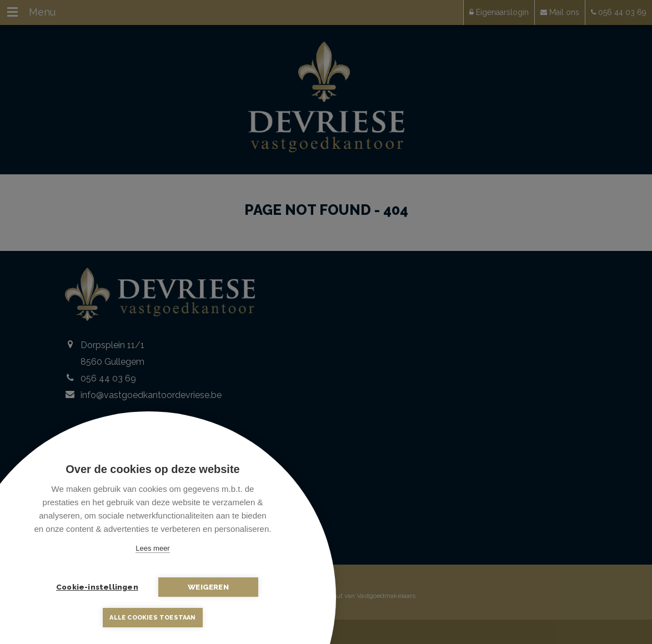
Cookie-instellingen (97, 587)
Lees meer (152, 548)
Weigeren (208, 587)
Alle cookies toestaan (152, 618)
